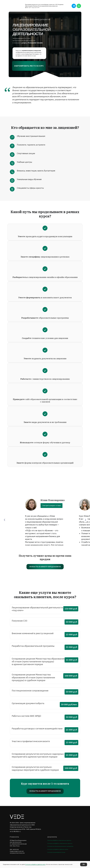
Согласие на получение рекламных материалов (60, 846)
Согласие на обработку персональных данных (60, 843)
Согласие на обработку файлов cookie (35, 864)
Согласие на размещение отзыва (56, 852)
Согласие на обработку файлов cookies (58, 849)
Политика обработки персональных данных (59, 840)
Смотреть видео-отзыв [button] (52, 505)
